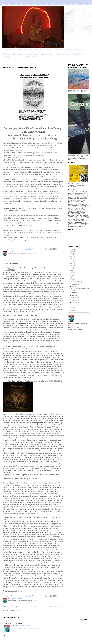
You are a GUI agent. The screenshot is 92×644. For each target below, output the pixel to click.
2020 (72, 263)
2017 (72, 270)
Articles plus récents (10, 607)
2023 (72, 256)
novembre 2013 (76, 282)
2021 (72, 261)
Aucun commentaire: (38, 249)
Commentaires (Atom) (16, 611)
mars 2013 (75, 300)
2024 (72, 254)
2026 (72, 249)
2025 (72, 252)
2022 (72, 259)
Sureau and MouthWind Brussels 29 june (19, 67)
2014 (72, 277)
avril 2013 (74, 298)
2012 (72, 308)
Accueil (33, 607)
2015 (72, 275)
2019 (72, 266)
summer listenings (10, 263)
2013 (72, 280)
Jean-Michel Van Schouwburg (79, 324)
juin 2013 (74, 287)
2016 (72, 273)
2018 (72, 268)
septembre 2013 (76, 284)
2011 (72, 310)
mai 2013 (74, 295)
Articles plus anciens (57, 607)
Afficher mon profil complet (75, 329)
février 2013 (75, 302)
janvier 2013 (75, 305)
